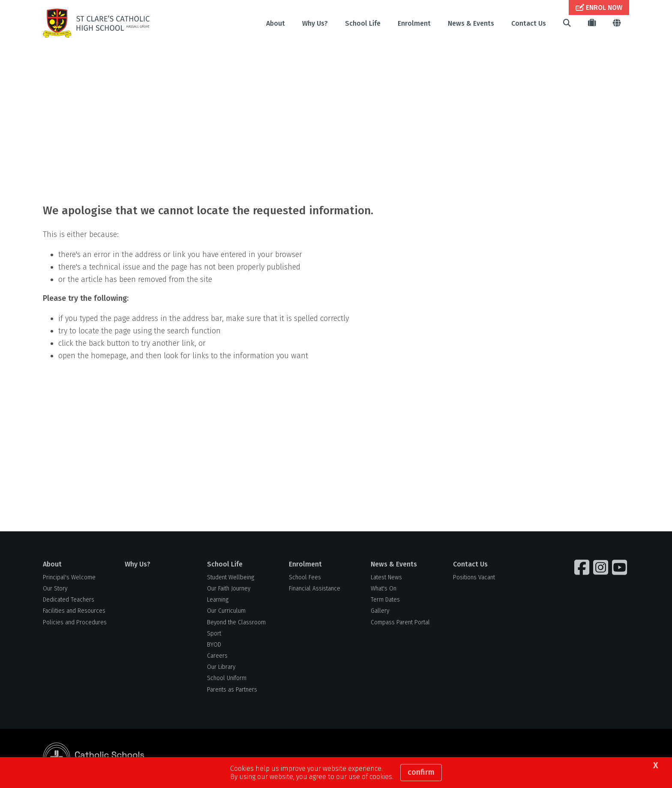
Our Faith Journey (229, 589)
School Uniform (227, 678)
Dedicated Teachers (69, 600)
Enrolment (414, 23)
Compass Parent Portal (400, 622)
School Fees (305, 577)
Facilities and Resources (74, 611)
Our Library (221, 667)
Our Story (55, 589)
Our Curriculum (226, 611)
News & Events (471, 23)
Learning (218, 600)
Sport (214, 634)
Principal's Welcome (69, 577)
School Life (363, 23)
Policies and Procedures (75, 622)
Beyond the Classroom (236, 622)
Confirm (421, 772)
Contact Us (529, 23)
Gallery (380, 611)
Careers (217, 656)
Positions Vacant (474, 577)
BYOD (214, 645)
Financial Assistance (315, 589)
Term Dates (385, 600)
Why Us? (315, 23)
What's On (384, 589)
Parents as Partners (232, 690)
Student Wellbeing (231, 577)
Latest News (386, 577)
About (276, 23)
